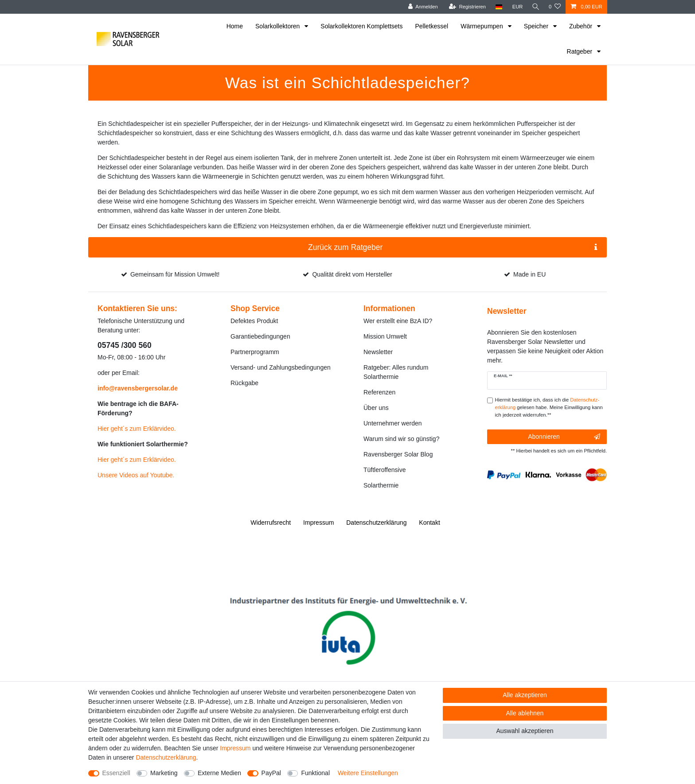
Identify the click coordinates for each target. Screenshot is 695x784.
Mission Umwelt (385, 336)
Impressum (318, 523)
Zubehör (582, 26)
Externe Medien (219, 773)
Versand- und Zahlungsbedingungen (281, 367)
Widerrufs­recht (271, 523)
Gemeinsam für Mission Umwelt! (175, 274)
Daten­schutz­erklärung (376, 523)
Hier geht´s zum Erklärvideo (136, 429)
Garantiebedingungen (260, 336)
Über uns (376, 408)
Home (235, 26)
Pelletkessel (432, 26)
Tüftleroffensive (385, 470)
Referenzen (379, 392)
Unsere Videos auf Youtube (135, 475)
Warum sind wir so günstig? (401, 439)
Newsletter (378, 352)
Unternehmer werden (393, 423)
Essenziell (116, 773)
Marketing (164, 773)
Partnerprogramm (255, 352)
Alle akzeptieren (525, 695)
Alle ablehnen (525, 713)
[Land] (497, 7)
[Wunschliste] (555, 7)
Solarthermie (381, 485)
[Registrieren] (466, 7)
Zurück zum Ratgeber (453, 248)
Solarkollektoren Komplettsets (361, 26)
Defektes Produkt (254, 321)
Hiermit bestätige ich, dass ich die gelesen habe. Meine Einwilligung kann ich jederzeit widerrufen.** (549, 407)
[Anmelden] (421, 7)
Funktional (315, 773)
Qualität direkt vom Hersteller (352, 274)
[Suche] (535, 7)
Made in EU (529, 274)
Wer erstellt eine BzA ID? (398, 321)
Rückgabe (244, 383)
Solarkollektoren (278, 26)
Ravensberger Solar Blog (398, 454)
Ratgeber (580, 51)
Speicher (537, 26)
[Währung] (516, 7)
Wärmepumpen (483, 26)
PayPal (271, 773)
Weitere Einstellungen (368, 773)
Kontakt (429, 523)
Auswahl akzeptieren (525, 731)
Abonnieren (564, 437)
